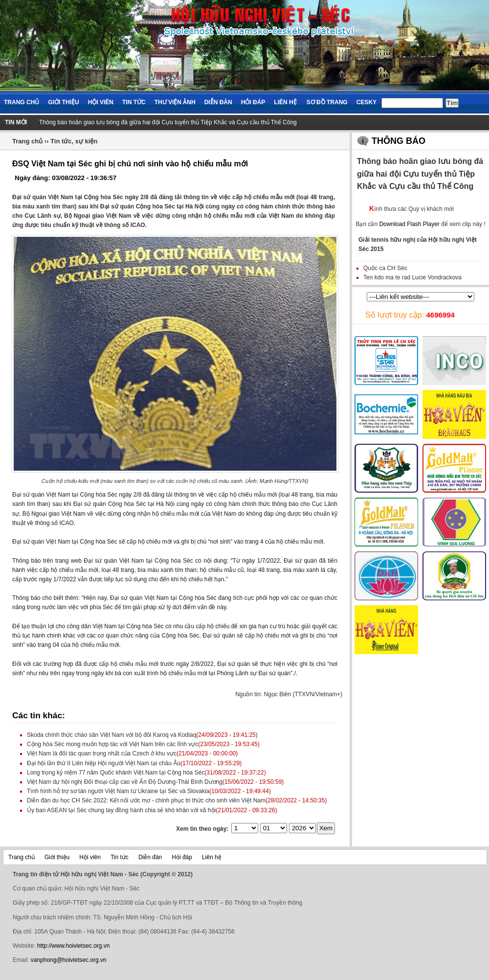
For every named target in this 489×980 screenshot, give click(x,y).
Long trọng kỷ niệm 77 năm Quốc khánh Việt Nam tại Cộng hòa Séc (116, 773)
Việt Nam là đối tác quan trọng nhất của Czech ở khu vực (102, 753)
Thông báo (399, 141)
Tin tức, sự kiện (74, 141)
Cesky (367, 102)
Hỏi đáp (253, 102)
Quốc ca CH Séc (385, 268)
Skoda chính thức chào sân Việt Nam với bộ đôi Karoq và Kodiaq (111, 735)
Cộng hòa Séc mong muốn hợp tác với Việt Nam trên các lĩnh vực (112, 744)
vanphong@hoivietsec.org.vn (69, 960)
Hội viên (101, 102)
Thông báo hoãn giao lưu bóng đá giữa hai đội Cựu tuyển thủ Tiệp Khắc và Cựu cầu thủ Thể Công (168, 122)
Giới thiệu (63, 102)
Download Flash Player (409, 224)
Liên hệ (285, 102)
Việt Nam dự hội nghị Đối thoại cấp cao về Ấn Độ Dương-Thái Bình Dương (125, 782)
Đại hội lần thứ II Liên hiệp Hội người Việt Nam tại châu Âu (104, 763)
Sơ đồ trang (327, 102)
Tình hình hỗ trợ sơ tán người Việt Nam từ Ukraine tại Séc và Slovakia (118, 791)
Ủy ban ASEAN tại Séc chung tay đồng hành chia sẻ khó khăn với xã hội (121, 810)
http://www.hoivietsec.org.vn (74, 946)
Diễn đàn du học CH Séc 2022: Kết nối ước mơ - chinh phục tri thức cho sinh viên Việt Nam (146, 800)
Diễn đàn (218, 102)
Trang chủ (22, 102)
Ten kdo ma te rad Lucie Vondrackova (412, 277)
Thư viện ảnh (175, 102)
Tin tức (134, 102)
